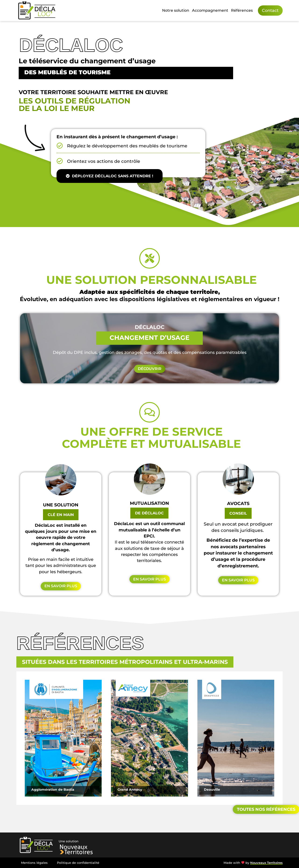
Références (242, 10)
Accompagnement (210, 10)
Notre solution (176, 10)
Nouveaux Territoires (266, 863)
